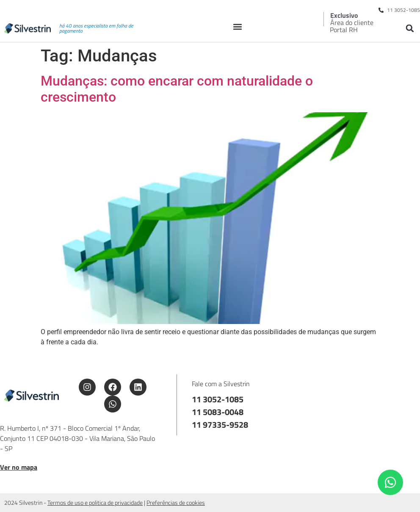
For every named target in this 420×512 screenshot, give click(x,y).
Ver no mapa (19, 467)
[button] (238, 26)
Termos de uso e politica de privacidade (95, 502)
